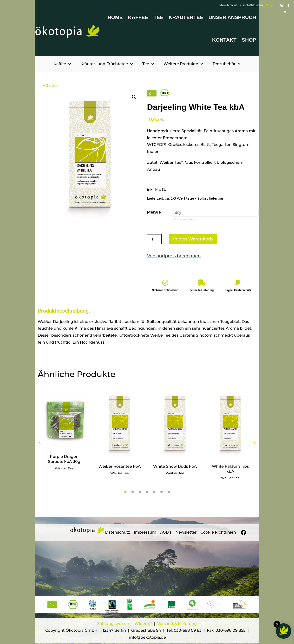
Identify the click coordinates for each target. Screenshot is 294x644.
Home (115, 17)
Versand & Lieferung (177, 624)
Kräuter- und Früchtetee (107, 64)
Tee (159, 17)
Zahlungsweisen (113, 624)
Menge (154, 212)
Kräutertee (186, 17)
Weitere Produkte (183, 64)
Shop (249, 40)
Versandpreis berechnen (174, 256)
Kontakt (224, 40)
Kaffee (138, 17)
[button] (134, 97)
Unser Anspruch (232, 17)
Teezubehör (227, 64)
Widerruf (144, 624)
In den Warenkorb (193, 239)
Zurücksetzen (184, 219)
